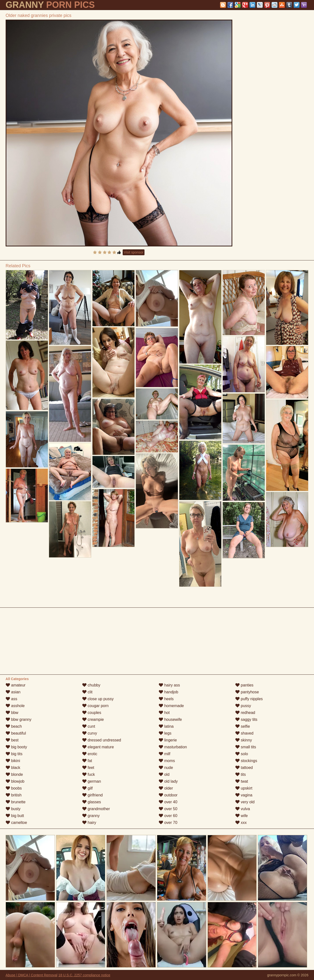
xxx (241, 823)
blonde (14, 774)
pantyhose (247, 692)
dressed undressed (102, 740)
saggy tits (246, 719)
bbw (12, 713)
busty (13, 809)
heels (166, 699)
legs (165, 733)
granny (91, 816)
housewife (170, 719)
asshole (15, 706)
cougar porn (95, 706)
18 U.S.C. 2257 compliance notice (84, 975)
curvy (90, 733)
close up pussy (98, 699)
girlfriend (92, 795)
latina (166, 726)
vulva (243, 809)
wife (242, 816)
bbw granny (19, 719)
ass (11, 699)
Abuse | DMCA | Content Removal (32, 975)
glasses (92, 802)
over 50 (168, 809)
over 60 (168, 816)
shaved (244, 733)
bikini (13, 761)
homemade (171, 706)
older (166, 788)
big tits (14, 754)
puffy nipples (249, 699)
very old (245, 802)
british (14, 795)
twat (242, 781)
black (13, 768)
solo (242, 754)
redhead (245, 713)
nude (166, 768)
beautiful (16, 733)
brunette (16, 802)
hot (164, 713)
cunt (89, 726)
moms (167, 761)
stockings (246, 761)
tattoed (244, 768)
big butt (15, 816)
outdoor (168, 795)
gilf (87, 788)
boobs (14, 788)
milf (164, 754)
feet (88, 768)
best (12, 740)
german (92, 781)
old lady (168, 781)
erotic (90, 754)
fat (87, 761)
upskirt (244, 788)
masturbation (173, 747)
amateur (16, 685)
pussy (243, 706)
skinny (244, 740)
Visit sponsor (134, 252)
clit (87, 692)
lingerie (168, 740)
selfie (243, 726)
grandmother (96, 809)
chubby (91, 685)
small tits (246, 747)
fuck (89, 774)
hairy (89, 823)
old (164, 774)
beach (14, 726)
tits (241, 774)
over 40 (168, 802)
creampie (93, 719)
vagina (244, 795)
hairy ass (169, 685)
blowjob (15, 781)
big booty (16, 747)
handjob (168, 692)
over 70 (168, 823)
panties (244, 685)
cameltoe (16, 823)
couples (92, 713)
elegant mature (98, 747)
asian (13, 692)
